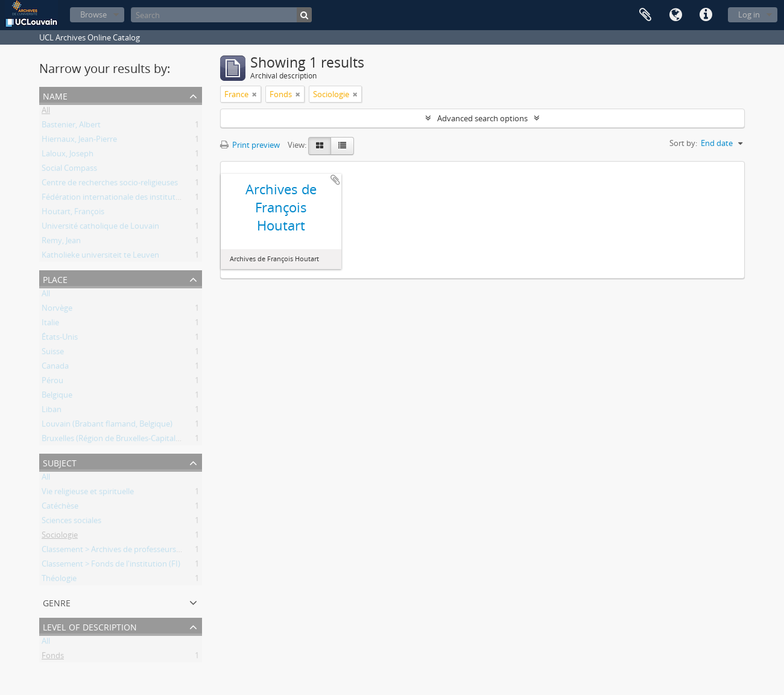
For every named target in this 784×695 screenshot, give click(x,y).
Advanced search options (482, 118)
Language (675, 15)
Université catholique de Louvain (100, 228)
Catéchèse (60, 508)
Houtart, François (73, 214)
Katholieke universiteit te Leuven (100, 257)
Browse (93, 14)
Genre (57, 602)
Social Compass (69, 170)
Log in (749, 14)
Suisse (53, 354)
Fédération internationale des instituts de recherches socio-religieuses (166, 199)
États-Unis (60, 339)
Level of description (90, 626)
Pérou (52, 382)
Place (55, 278)
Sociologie (60, 537)
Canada (55, 368)
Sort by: (683, 143)
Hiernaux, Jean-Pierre (79, 141)
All (46, 112)
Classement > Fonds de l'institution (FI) (111, 566)
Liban (52, 411)
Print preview (250, 145)
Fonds (53, 658)
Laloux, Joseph (68, 156)
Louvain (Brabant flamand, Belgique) (107, 426)
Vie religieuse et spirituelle (88, 493)
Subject (60, 462)
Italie (50, 325)
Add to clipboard (335, 180)
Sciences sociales (71, 522)
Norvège (57, 310)
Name (55, 95)
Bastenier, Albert (71, 127)
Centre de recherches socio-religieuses (110, 185)
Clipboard (645, 15)
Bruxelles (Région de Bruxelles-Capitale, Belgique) (129, 440)
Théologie (59, 580)
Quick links (706, 15)
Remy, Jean (61, 243)
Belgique (57, 397)
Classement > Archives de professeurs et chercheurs (134, 551)
